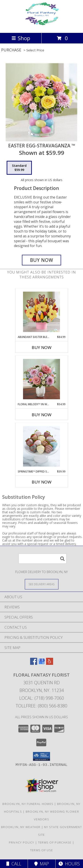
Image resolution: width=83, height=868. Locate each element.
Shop (21, 38)
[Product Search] (42, 559)
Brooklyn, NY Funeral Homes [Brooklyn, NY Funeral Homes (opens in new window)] (28, 804)
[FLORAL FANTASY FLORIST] (41, 26)
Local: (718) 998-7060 (42, 698)
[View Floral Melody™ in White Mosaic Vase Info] (41, 379)
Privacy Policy (22, 842)
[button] (41, 756)
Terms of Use (42, 850)
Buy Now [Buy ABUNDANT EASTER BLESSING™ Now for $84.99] (42, 347)
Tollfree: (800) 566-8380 (41, 706)
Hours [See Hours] (69, 864)
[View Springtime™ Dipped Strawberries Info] (41, 446)
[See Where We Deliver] (42, 584)
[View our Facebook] (34, 663)
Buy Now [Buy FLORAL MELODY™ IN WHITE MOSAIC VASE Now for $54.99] (42, 415)
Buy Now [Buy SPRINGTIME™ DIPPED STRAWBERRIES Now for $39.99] (42, 482)
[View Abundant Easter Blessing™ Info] (41, 312)
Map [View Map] (42, 864)
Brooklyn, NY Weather (21, 827)
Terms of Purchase (55, 842)
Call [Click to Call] (14, 864)
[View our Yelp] (50, 663)
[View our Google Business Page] (42, 663)
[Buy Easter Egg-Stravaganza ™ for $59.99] (42, 260)
